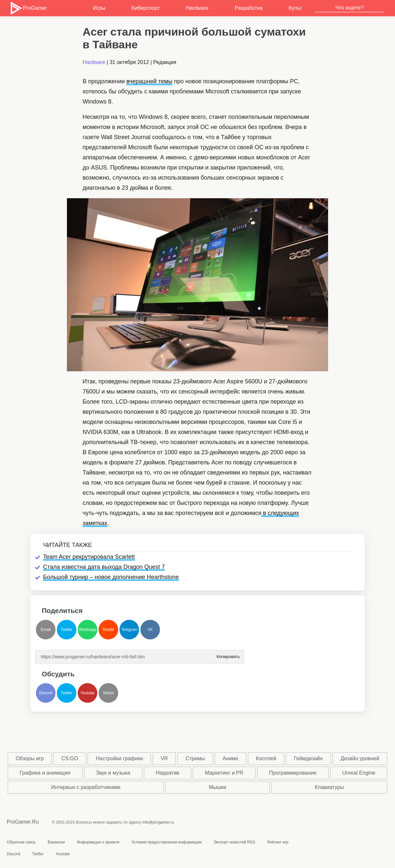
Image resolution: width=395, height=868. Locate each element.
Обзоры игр (30, 758)
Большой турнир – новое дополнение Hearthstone (111, 577)
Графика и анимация (45, 773)
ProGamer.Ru (23, 822)
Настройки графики (120, 758)
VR (164, 758)
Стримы (195, 758)
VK (150, 630)
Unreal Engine (359, 773)
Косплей (266, 758)
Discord (46, 693)
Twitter (66, 630)
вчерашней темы (149, 81)
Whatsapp (87, 630)
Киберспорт (146, 8)
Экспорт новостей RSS (234, 842)
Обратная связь (21, 842)
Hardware (197, 8)
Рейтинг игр (278, 842)
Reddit (109, 630)
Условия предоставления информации (166, 842)
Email (46, 630)
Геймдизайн (308, 758)
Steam (109, 693)
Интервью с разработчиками (86, 787)
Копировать (228, 655)
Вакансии (56, 842)
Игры (99, 8)
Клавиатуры (329, 787)
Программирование (293, 773)
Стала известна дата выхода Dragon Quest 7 (104, 567)
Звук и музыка (113, 773)
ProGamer (28, 8)
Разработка (249, 8)
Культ (295, 8)
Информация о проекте (98, 842)
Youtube (87, 693)
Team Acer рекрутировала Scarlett (89, 557)
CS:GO (70, 758)
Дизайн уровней (360, 758)
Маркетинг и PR (224, 773)
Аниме (230, 758)
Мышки (218, 787)
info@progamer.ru (158, 822)
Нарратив (168, 773)
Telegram (129, 630)
